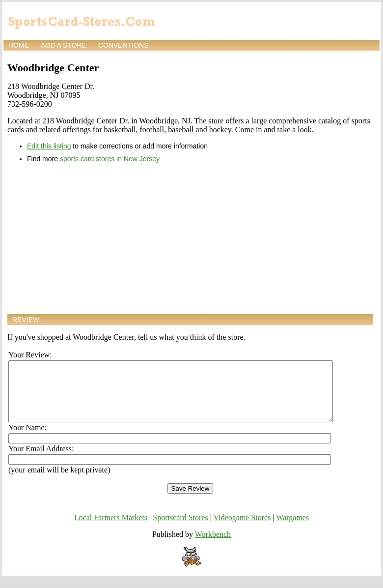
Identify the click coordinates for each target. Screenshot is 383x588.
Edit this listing (49, 146)
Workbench (213, 546)
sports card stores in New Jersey (110, 159)
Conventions (123, 45)
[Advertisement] (190, 238)
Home (19, 45)
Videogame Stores (242, 529)
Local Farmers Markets (111, 529)
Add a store (64, 45)
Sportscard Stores (180, 529)
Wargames (292, 529)
